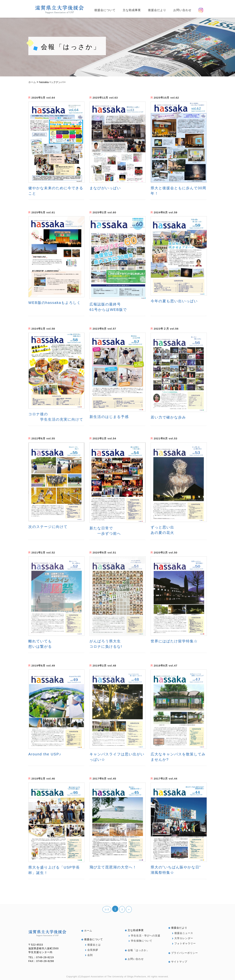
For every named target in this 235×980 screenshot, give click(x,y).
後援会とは (93, 945)
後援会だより (157, 10)
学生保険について (140, 941)
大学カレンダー (183, 938)
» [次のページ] (129, 909)
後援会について (105, 10)
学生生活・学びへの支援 (144, 936)
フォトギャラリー (184, 943)
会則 (89, 955)
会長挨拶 (92, 950)
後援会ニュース (183, 933)
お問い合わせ (182, 10)
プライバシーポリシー (183, 953)
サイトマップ (178, 962)
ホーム (87, 931)
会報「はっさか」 (137, 950)
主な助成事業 (132, 10)
